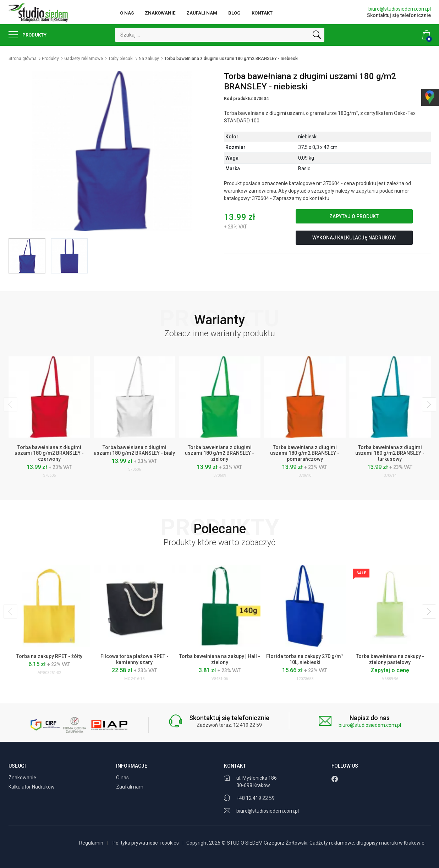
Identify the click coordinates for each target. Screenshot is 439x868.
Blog (234, 13)
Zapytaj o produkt (354, 216)
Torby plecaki (121, 59)
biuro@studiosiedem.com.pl (400, 9)
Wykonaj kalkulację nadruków (354, 238)
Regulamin (91, 843)
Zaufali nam (202, 13)
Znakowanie (160, 13)
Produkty (28, 35)
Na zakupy (149, 59)
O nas (127, 13)
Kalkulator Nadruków (32, 787)
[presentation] (10, 404)
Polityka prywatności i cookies (146, 843)
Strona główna (23, 59)
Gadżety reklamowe (84, 59)
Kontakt (262, 13)
